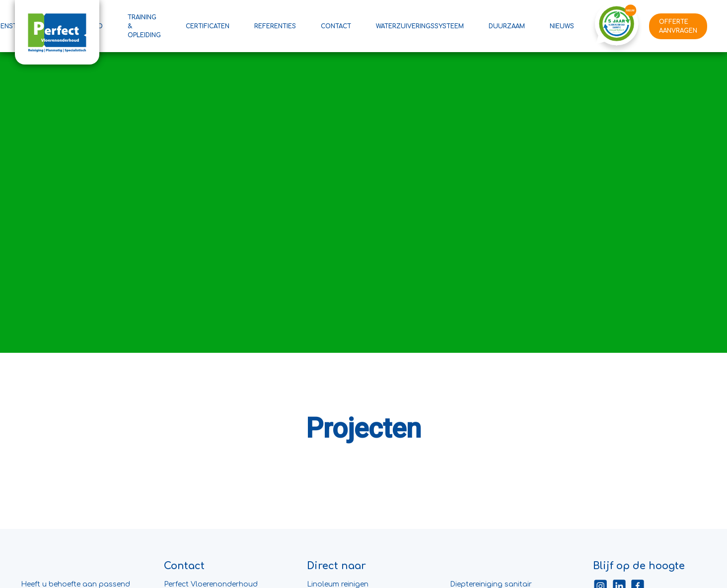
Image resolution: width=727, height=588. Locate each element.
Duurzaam (507, 26)
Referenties (275, 26)
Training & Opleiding (144, 26)
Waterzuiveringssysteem (420, 26)
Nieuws (562, 26)
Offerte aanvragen (678, 26)
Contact (336, 26)
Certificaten (208, 26)
